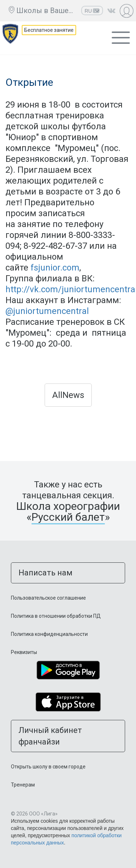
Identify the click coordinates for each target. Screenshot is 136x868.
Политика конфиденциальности (49, 634)
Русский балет (68, 517)
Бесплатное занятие (49, 30)
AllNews (68, 395)
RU (92, 11)
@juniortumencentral (47, 311)
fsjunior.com (55, 268)
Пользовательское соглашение (48, 598)
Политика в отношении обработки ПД (56, 616)
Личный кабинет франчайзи (50, 736)
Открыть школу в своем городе (48, 767)
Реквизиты (24, 652)
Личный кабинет (127, 11)
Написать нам (46, 573)
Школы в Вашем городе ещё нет (47, 11)
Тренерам (23, 785)
